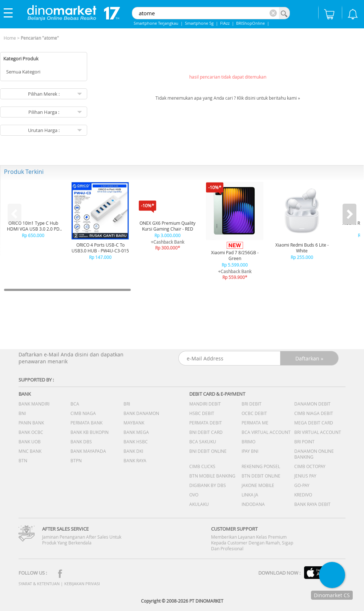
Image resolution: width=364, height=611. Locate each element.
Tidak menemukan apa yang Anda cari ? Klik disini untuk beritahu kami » (228, 98)
